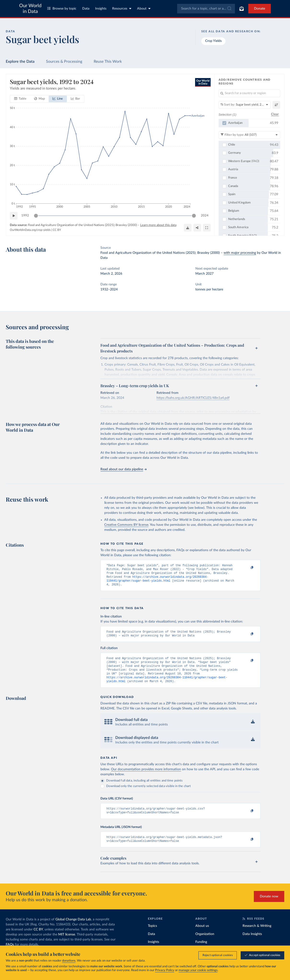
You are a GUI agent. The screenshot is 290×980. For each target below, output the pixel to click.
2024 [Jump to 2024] (205, 215)
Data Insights (252, 943)
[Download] (188, 228)
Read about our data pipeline (123, 469)
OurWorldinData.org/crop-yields (30, 230)
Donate (260, 9)
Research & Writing (257, 935)
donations (69, 961)
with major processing (240, 253)
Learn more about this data (158, 225)
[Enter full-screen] (207, 228)
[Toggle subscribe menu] (242, 9)
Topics (152, 935)
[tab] (20, 99)
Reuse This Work (108, 62)
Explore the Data (20, 62)
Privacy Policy (165, 970)
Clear (275, 114)
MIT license (67, 944)
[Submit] (229, 9)
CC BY (57, 230)
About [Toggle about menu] (144, 8)
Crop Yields (213, 41)
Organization (205, 943)
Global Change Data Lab (73, 929)
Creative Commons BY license (126, 525)
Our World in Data (30, 9)
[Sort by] (245, 105)
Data (86, 9)
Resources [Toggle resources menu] (122, 8)
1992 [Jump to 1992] (25, 215)
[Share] (197, 228)
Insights (101, 9)
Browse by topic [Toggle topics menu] (62, 8)
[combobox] (206, 9)
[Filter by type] (249, 135)
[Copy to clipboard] (247, 568)
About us (202, 935)
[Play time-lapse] (14, 216)
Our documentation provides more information (146, 776)
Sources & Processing (64, 62)
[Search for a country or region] (249, 93)
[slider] (36, 216)
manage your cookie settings (198, 970)
